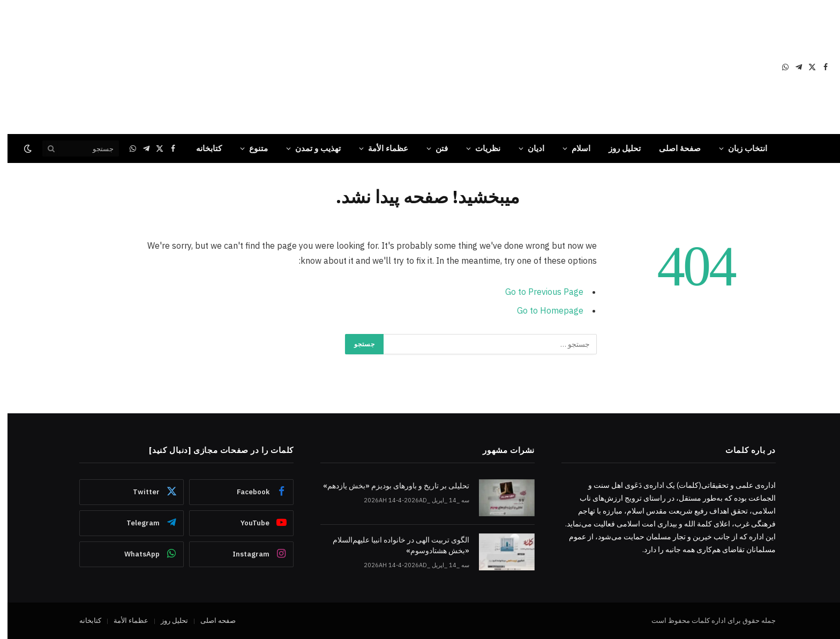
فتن (434, 148)
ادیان (528, 148)
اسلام (573, 148)
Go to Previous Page (537, 292)
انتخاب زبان (740, 148)
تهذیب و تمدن (310, 148)
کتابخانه (201, 148)
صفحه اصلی (211, 621)
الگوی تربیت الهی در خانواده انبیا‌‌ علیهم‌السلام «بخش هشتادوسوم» (393, 545)
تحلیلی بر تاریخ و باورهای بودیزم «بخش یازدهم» (389, 486)
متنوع (251, 148)
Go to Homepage (543, 310)
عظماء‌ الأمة (381, 148)
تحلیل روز (617, 148)
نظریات (480, 148)
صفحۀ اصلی (672, 148)
